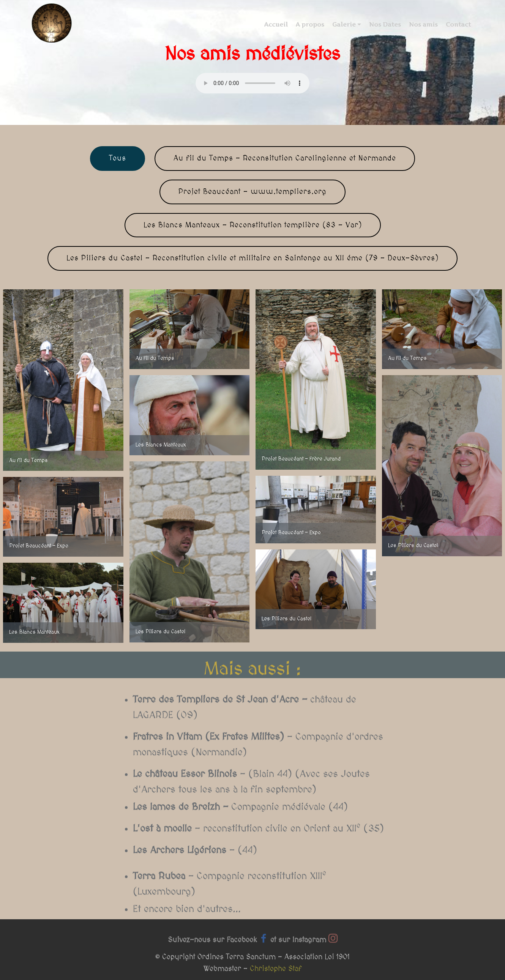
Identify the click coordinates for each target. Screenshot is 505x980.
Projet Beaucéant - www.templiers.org (252, 192)
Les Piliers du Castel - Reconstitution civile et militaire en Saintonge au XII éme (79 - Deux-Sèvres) (252, 258)
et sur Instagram (298, 944)
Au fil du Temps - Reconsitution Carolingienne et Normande (285, 158)
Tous (118, 158)
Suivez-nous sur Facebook (212, 944)
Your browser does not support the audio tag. (252, 83)
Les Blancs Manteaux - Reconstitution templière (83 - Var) (253, 225)
